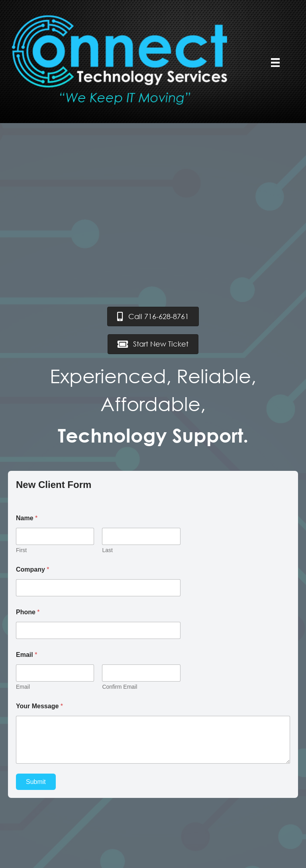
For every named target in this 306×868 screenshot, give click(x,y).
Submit (36, 782)
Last (107, 550)
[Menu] (275, 63)
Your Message (39, 706)
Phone (28, 612)
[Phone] (98, 630)
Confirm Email (120, 687)
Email (23, 687)
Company (33, 569)
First (21, 550)
